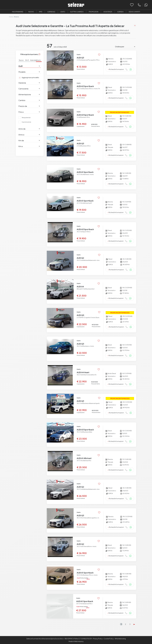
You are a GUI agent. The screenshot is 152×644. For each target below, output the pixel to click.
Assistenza (108, 12)
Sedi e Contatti (134, 12)
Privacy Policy (98, 639)
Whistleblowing (120, 639)
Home (11, 17)
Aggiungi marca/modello (29, 78)
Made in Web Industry (76, 641)
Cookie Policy (109, 639)
